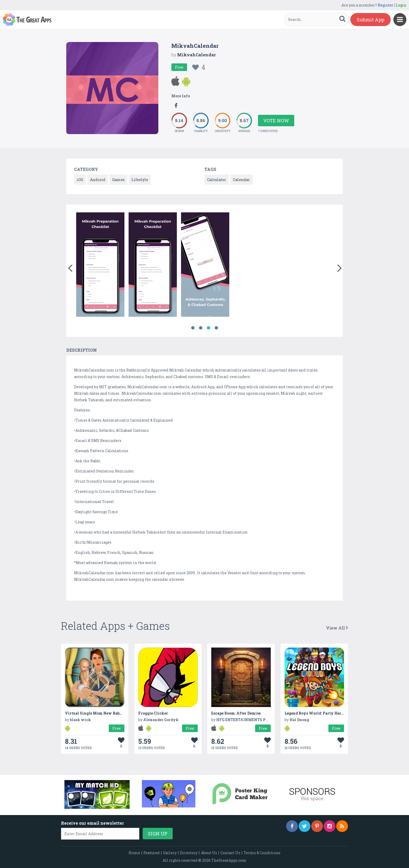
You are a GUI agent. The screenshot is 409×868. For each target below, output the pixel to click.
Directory (189, 853)
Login (401, 5)
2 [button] (201, 328)
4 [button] (216, 328)
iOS (80, 180)
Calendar (241, 180)
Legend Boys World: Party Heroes (316, 713)
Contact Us (230, 853)
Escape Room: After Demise (236, 713)
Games (118, 180)
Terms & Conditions (262, 853)
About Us (209, 853)
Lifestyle (140, 180)
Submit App (371, 20)
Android (98, 180)
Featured (152, 853)
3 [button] (208, 328)
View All (337, 628)
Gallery (170, 853)
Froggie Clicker (153, 713)
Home (134, 853)
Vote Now (276, 121)
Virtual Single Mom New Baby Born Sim (103, 713)
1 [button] (193, 328)
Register (386, 5)
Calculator (217, 180)
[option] (100, 265)
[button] (70, 267)
